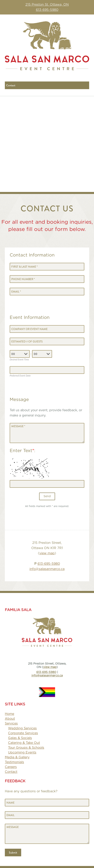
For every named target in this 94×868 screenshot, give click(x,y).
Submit (13, 853)
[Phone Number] (47, 279)
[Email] (47, 292)
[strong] (11, 724)
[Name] (47, 803)
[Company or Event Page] (47, 329)
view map (47, 553)
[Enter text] (47, 484)
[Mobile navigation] (47, 85)
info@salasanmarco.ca (47, 569)
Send (47, 496)
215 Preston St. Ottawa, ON (47, 5)
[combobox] (26, 354)
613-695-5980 (47, 10)
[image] (47, 690)
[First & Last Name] (47, 267)
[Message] (47, 433)
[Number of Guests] (47, 341)
